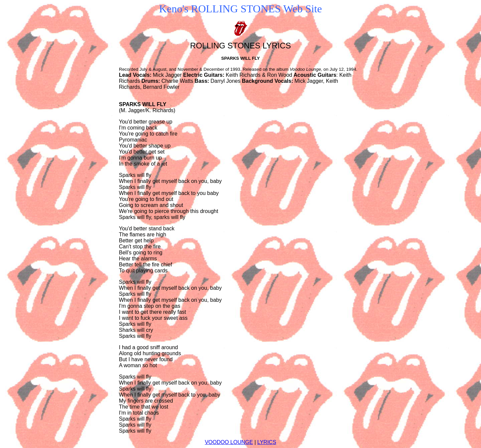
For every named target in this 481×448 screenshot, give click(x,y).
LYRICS (267, 442)
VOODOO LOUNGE (229, 442)
